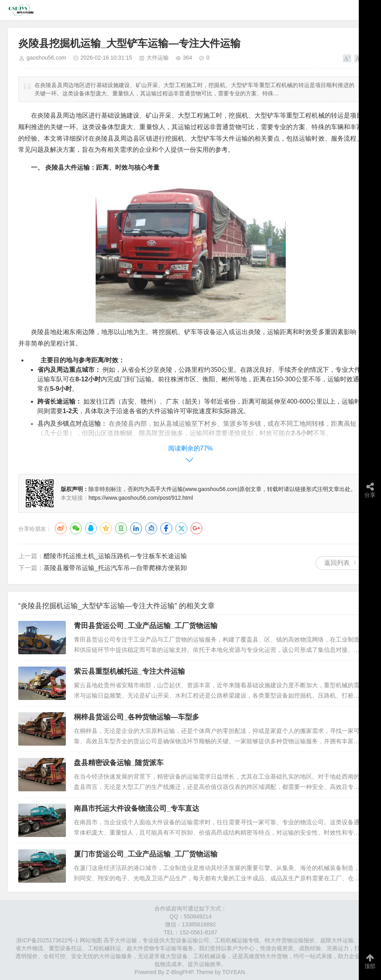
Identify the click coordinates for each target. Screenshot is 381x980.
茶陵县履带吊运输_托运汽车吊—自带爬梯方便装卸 (115, 568)
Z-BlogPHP (179, 972)
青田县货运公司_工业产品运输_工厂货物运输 (146, 626)
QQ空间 (106, 528)
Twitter (181, 528)
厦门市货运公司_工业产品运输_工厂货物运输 (146, 854)
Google (196, 528)
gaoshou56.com (46, 58)
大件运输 (158, 58)
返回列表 (337, 563)
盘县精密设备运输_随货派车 (119, 763)
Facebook (166, 528)
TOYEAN (234, 972)
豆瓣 (121, 528)
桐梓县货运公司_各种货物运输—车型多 (137, 717)
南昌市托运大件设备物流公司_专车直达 (137, 808)
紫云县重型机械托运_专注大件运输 (129, 671)
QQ (91, 528)
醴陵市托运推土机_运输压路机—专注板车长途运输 (115, 556)
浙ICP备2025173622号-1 (47, 940)
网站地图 (91, 940)
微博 (61, 528)
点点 (151, 528)
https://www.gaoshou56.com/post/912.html (141, 498)
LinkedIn (136, 528)
